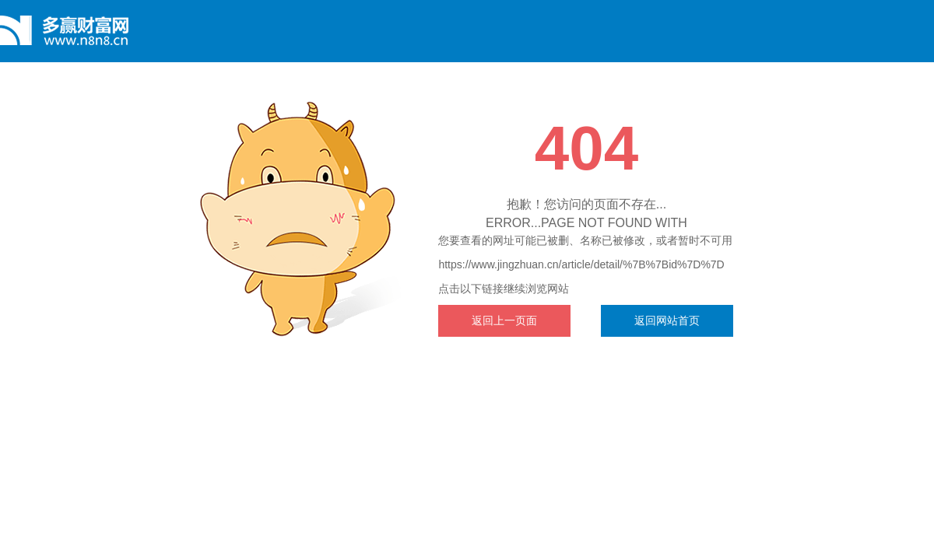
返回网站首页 (667, 320)
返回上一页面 (504, 320)
